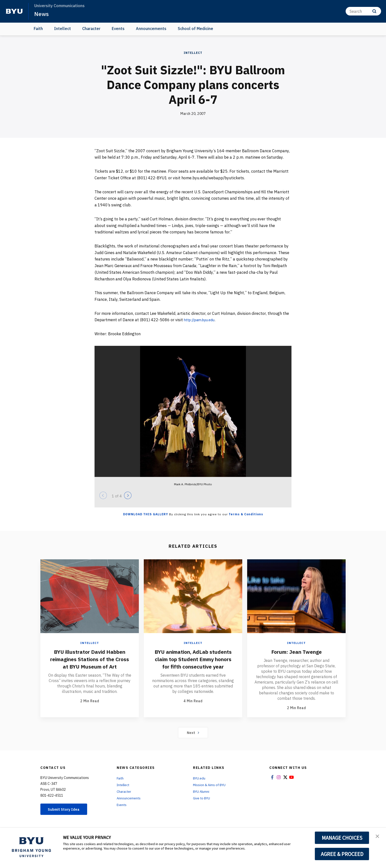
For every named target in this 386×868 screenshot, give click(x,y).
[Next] (128, 495)
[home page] (14, 11)
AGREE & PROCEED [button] (342, 854)
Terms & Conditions (246, 514)
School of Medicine (195, 29)
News (42, 14)
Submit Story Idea (66, 810)
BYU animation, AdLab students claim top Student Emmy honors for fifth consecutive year (193, 662)
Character (91, 29)
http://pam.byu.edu (201, 320)
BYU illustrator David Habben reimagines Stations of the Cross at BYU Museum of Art (90, 659)
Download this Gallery (146, 514)
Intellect (63, 29)
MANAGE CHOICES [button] (342, 838)
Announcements (151, 29)
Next (193, 733)
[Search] (363, 11)
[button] (378, 837)
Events (118, 29)
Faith (38, 29)
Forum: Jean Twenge (296, 651)
